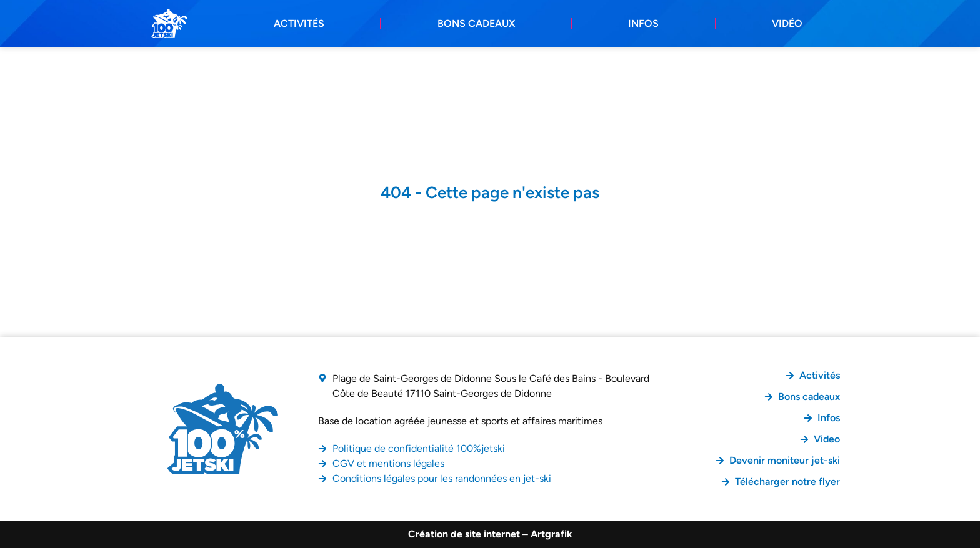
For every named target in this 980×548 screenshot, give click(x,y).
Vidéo (787, 23)
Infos (643, 23)
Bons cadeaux (476, 23)
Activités (299, 23)
